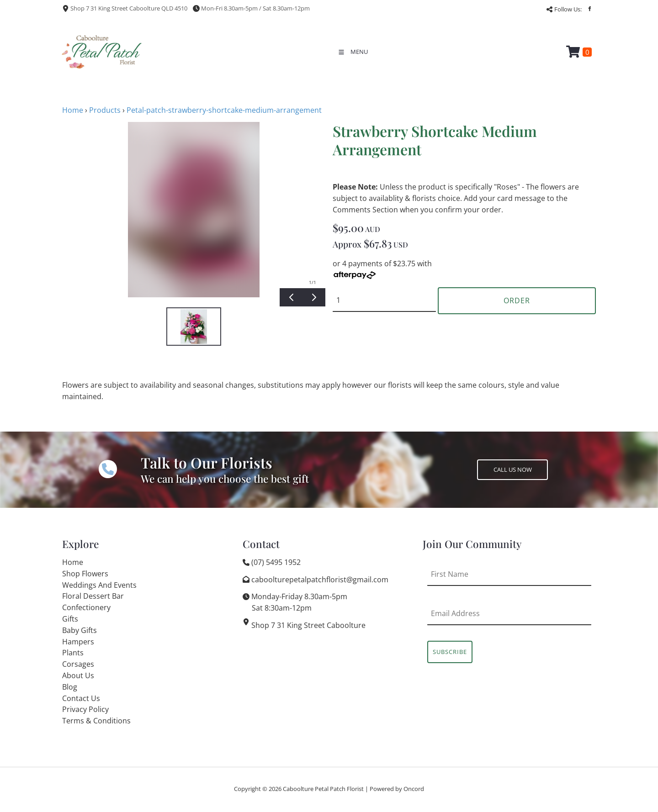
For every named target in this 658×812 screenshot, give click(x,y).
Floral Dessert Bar (93, 596)
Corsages (78, 664)
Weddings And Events (99, 585)
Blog (70, 687)
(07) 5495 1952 (276, 562)
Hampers (78, 642)
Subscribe (450, 652)
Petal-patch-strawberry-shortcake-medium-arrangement (224, 110)
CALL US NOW (496, 465)
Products (105, 110)
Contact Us (81, 698)
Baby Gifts (80, 630)
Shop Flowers (85, 574)
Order (517, 301)
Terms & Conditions (96, 721)
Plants (73, 653)
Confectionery (86, 607)
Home (73, 110)
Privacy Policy (85, 709)
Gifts (70, 619)
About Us (78, 675)
